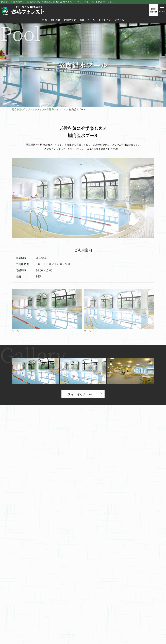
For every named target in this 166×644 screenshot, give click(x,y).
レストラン (105, 20)
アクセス (119, 20)
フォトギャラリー (80, 394)
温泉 (82, 20)
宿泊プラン (70, 20)
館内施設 (55, 20)
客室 (45, 20)
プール (92, 20)
